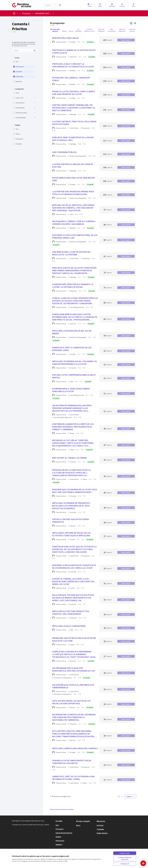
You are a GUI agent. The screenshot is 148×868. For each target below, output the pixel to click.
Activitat (100, 825)
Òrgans (58, 837)
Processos (26, 13)
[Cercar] (53, 5)
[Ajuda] (100, 5)
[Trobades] (112, 5)
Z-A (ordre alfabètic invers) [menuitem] (89, 30)
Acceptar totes (125, 853)
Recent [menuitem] (71, 31)
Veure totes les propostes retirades (62, 809)
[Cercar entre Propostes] (24, 50)
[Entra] (134, 5)
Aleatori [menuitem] (65, 31)
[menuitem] (24, 50)
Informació (60, 841)
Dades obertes (102, 833)
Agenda (59, 844)
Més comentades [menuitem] (112, 30)
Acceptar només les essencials (125, 858)
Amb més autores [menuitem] (132, 30)
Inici (57, 825)
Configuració (125, 864)
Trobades (100, 829)
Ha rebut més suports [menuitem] (55, 30)
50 (70, 796)
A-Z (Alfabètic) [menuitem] (78, 30)
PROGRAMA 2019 (42, 13)
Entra (78, 825)
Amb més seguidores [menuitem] (122, 30)
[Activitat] (122, 5)
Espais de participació (64, 833)
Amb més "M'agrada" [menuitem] (101, 30)
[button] (16, 58)
